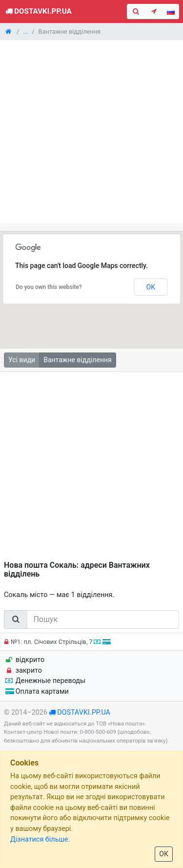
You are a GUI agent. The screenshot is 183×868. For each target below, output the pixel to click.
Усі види (22, 360)
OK (151, 287)
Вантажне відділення (78, 360)
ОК (164, 854)
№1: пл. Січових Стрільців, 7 (56, 642)
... (25, 31)
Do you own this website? (49, 287)
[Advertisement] (91, 132)
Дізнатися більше (39, 839)
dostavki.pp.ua (84, 713)
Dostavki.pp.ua (38, 11)
